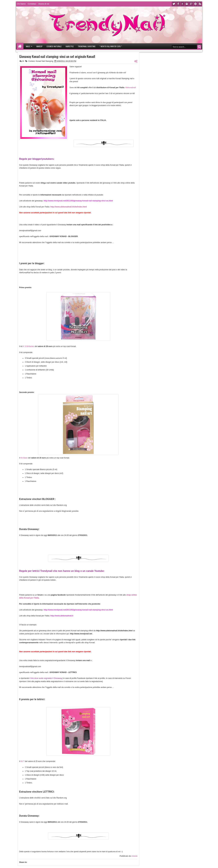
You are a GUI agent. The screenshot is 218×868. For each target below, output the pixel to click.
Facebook (178, 4)
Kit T (22, 761)
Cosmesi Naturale (54, 46)
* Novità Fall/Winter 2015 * (111, 46)
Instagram (187, 4)
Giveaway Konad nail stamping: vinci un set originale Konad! (57, 56)
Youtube (182, 4)
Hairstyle (70, 46)
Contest (31, 61)
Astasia (134, 856)
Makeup (39, 46)
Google (191, 4)
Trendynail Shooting (87, 46)
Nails (28, 46)
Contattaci (32, 4)
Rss (200, 4)
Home (20, 46)
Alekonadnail (131, 88)
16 (23, 61)
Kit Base (24, 458)
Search (199, 47)
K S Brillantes (29, 346)
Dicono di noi (44, 4)
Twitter (174, 4)
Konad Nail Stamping (44, 61)
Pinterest (196, 4)
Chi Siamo (21, 4)
